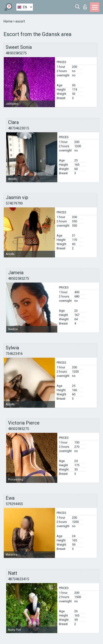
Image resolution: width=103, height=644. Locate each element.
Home (8, 21)
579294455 (14, 504)
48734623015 (18, 128)
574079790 (14, 203)
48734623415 (18, 579)
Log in (85, 7)
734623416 (14, 354)
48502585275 (16, 53)
